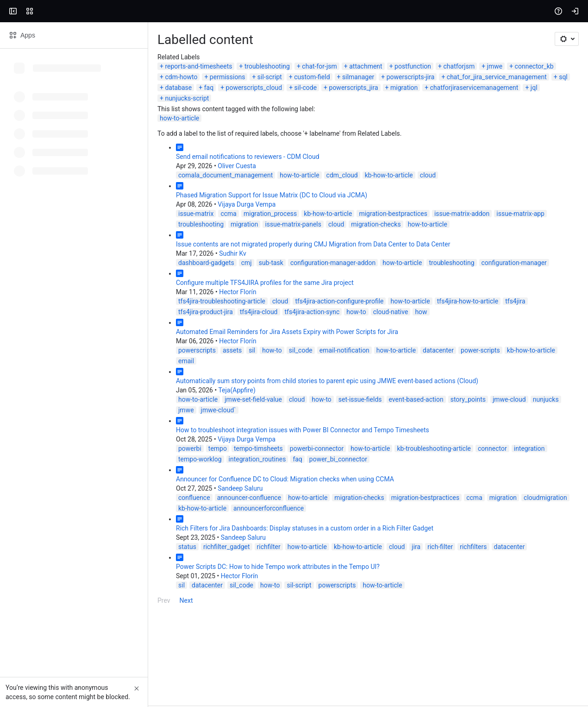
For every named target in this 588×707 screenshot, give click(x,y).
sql (286, 148)
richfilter (121, 575)
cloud (280, 236)
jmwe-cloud (361, 449)
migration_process (122, 274)
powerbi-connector (169, 488)
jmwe (347, 138)
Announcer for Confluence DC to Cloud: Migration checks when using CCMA (137, 518)
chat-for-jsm (171, 138)
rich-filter (292, 575)
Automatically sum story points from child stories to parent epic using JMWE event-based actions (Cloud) (179, 431)
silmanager (81, 148)
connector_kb (386, 138)
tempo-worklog (425, 488)
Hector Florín (89, 353)
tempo (69, 488)
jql (121, 159)
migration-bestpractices (245, 274)
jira (268, 575)
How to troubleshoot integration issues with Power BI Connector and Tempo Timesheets (154, 469)
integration (381, 488)
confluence (46, 537)
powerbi (42, 488)
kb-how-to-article (241, 236)
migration (541, 148)
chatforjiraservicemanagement (61, 159)
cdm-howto (434, 138)
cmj (98, 323)
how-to (562, 362)
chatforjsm (311, 138)
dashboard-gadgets (58, 323)
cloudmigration (397, 537)
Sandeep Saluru (92, 528)
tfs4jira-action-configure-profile (191, 362)
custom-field (34, 148)
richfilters (325, 575)
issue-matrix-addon (314, 274)
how (78, 372)
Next (38, 629)
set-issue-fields (212, 449)
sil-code (443, 148)
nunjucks (398, 449)
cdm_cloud (194, 236)
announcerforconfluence (516, 537)
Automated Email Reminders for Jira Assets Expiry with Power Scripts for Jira (139, 392)
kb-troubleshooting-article (286, 488)
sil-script (522, 138)
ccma (80, 274)
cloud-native (48, 372)
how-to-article (31, 179)
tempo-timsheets (110, 488)
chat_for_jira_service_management (219, 148)
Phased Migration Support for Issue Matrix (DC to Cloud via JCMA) (123, 256)
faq (346, 148)
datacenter (290, 411)
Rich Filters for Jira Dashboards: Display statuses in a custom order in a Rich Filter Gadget (156, 557)
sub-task (123, 323)
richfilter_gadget (78, 575)
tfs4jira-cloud (465, 362)
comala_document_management (77, 236)
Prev (16, 629)
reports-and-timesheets (50, 138)
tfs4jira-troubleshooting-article (74, 362)
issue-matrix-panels (518, 274)
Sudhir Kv (84, 314)
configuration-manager (366, 323)
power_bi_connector (59, 499)
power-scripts (332, 411)
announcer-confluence (101, 537)
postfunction (265, 138)
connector (344, 488)
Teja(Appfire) (88, 440)
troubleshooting (119, 138)
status (39, 575)
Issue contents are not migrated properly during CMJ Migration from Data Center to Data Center (165, 305)
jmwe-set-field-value (105, 449)
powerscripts (49, 411)
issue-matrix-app (372, 274)
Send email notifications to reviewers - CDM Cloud (100, 217)
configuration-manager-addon (185, 323)
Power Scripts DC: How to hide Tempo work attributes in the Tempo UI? (130, 595)
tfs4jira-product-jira (412, 362)
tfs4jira (367, 362)
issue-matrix (48, 274)
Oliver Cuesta (88, 227)
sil (104, 411)
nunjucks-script (159, 159)
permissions (480, 138)
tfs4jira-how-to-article (319, 362)
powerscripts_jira (491, 148)
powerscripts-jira (133, 148)
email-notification (196, 411)
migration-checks (55, 285)
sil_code (153, 411)
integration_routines (482, 488)
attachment (217, 138)
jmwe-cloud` (457, 449)
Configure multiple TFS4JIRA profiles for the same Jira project (117, 343)
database (316, 148)
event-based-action (268, 449)
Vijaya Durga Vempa (98, 265)
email (422, 411)
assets (84, 411)
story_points (320, 449)
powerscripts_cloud (391, 148)
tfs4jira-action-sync (518, 362)
